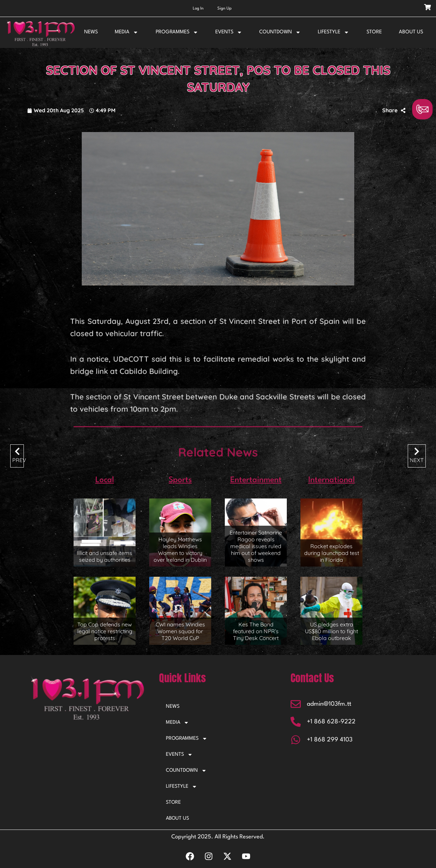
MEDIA (127, 32)
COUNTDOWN (280, 32)
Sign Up (224, 9)
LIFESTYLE (333, 32)
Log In (198, 9)
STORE (374, 32)
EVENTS (229, 32)
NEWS (91, 32)
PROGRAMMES (177, 32)
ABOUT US (411, 32)
